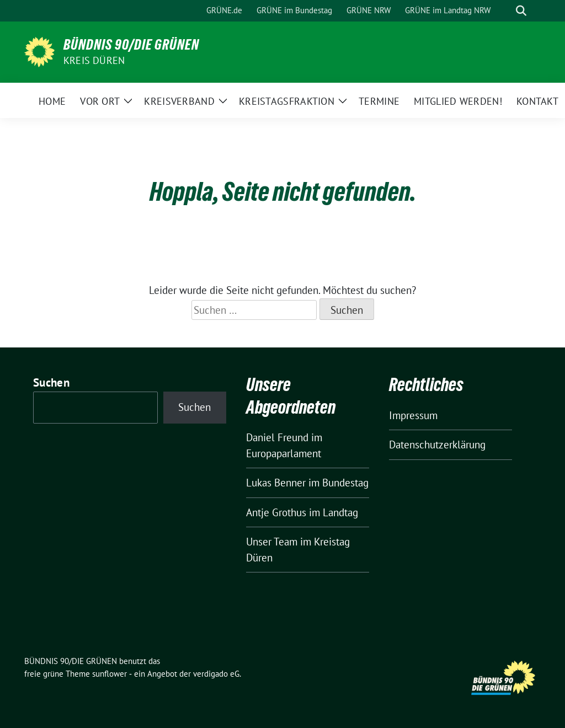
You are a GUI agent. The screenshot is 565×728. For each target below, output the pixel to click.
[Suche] (505, 11)
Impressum (413, 415)
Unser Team (272, 542)
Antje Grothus (276, 512)
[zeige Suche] (521, 11)
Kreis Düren (94, 60)
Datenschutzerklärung (437, 445)
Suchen (51, 382)
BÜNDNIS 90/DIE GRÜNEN (131, 45)
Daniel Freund (277, 437)
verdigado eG (216, 674)
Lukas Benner (276, 483)
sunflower (110, 674)
